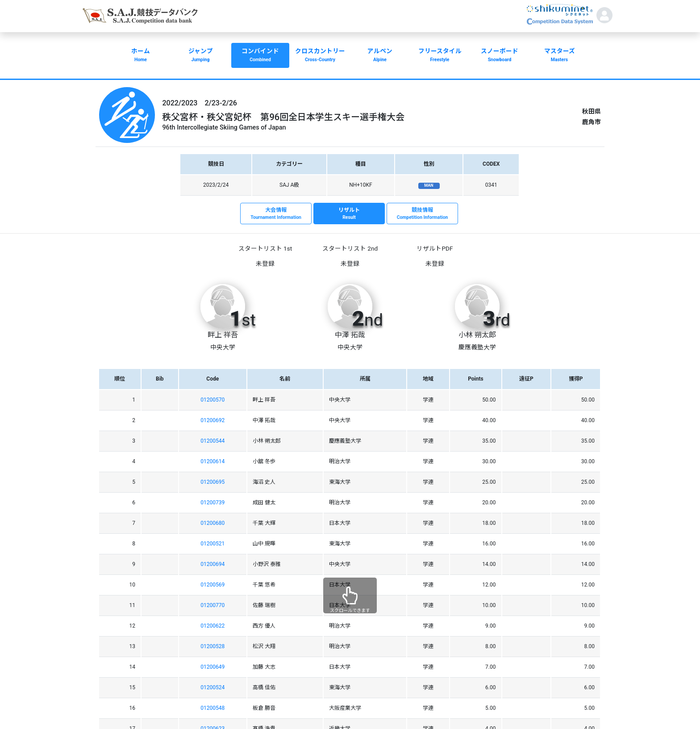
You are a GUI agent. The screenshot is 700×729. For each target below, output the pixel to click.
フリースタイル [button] (440, 56)
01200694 (212, 564)
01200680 (212, 523)
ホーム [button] (141, 56)
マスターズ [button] (559, 56)
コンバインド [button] (260, 56)
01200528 (212, 646)
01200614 (212, 461)
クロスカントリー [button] (320, 56)
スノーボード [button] (500, 56)
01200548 (212, 708)
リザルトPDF (435, 248)
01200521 (212, 544)
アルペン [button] (380, 56)
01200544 (212, 441)
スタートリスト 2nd (350, 248)
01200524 (212, 687)
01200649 (212, 667)
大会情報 (276, 214)
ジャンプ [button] (200, 56)
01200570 (212, 400)
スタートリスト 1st (265, 248)
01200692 (212, 420)
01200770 (212, 605)
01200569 (212, 585)
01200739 (212, 503)
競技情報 (422, 214)
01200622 (212, 626)
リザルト (349, 214)
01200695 (212, 482)
